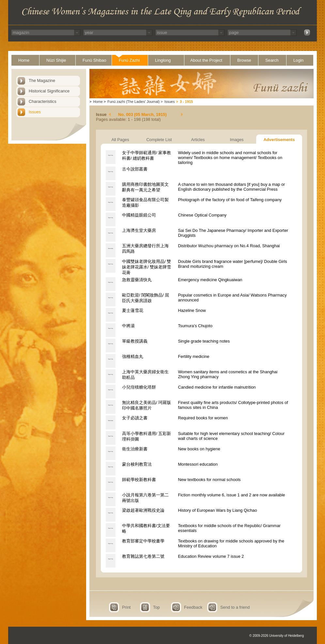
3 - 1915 (186, 102)
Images (237, 140)
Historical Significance (49, 91)
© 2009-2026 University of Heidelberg (277, 636)
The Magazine (42, 80)
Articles (198, 140)
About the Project (206, 60)
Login (298, 60)
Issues (35, 112)
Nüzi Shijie (56, 60)
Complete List (159, 140)
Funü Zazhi (129, 60)
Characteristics (43, 101)
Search (272, 60)
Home (24, 60)
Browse (244, 60)
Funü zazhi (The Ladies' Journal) (133, 102)
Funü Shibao (94, 60)
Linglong (163, 60)
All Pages (120, 140)
